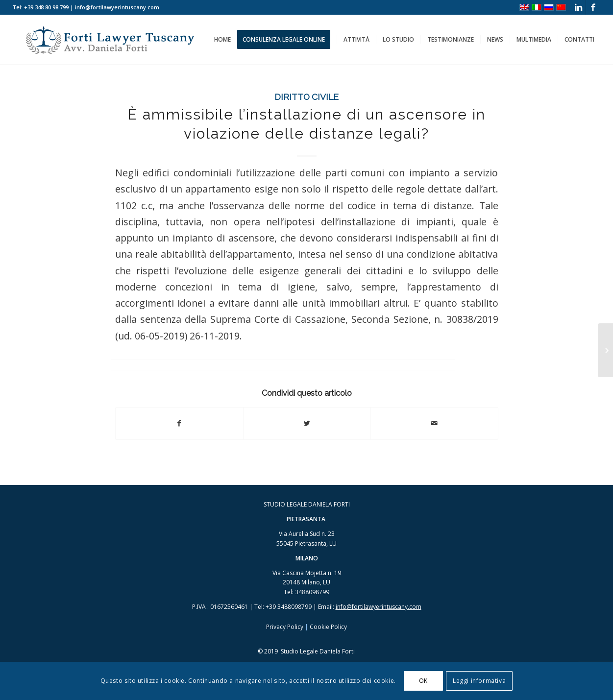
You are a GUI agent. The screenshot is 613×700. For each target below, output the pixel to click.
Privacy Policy (285, 627)
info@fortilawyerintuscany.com (379, 607)
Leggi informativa (479, 681)
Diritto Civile (306, 97)
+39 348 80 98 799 (46, 7)
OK (423, 681)
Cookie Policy (328, 627)
